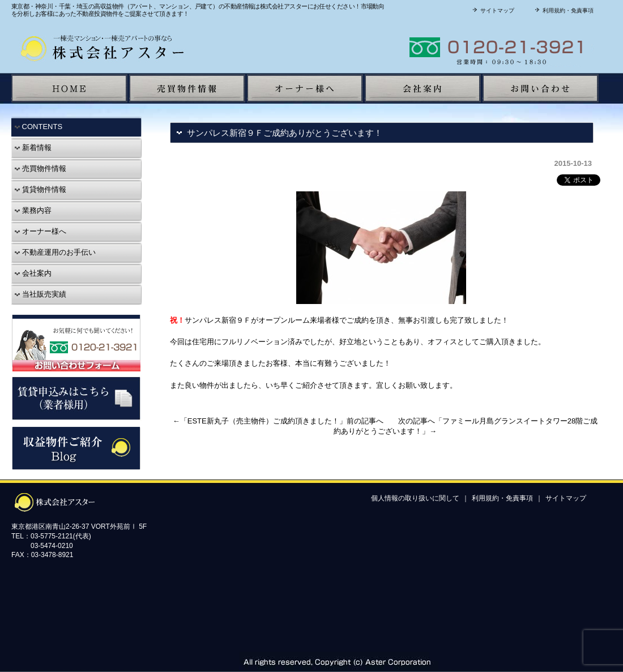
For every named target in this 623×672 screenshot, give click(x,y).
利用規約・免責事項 (563, 10)
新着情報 (33, 147)
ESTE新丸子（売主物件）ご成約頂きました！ (263, 421)
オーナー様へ (40, 231)
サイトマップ (492, 10)
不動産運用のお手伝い (55, 252)
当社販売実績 (40, 294)
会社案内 (33, 273)
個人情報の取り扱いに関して (415, 498)
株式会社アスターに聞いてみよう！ (456, 47)
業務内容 (33, 210)
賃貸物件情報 (40, 189)
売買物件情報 (40, 168)
